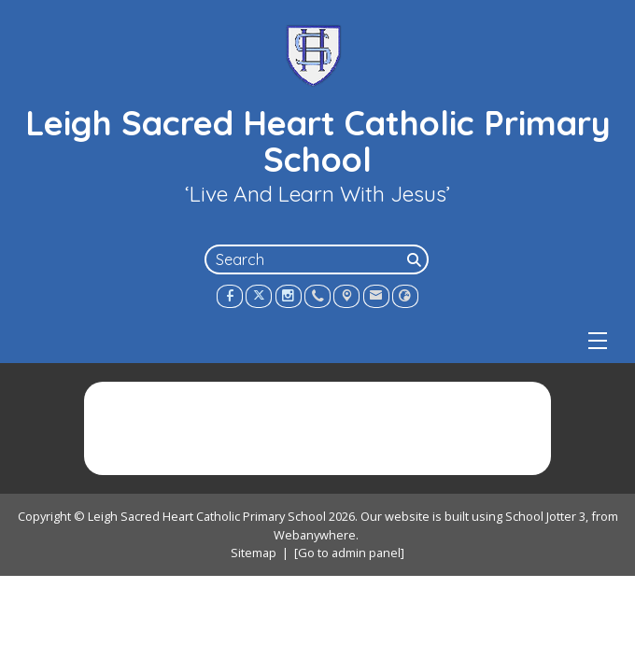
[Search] (416, 259)
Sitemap (254, 553)
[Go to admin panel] (349, 553)
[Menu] (598, 341)
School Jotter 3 (545, 516)
